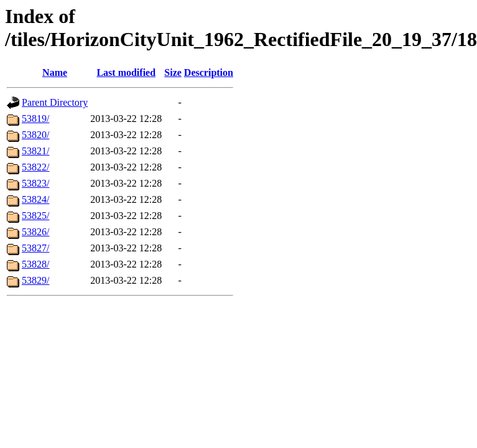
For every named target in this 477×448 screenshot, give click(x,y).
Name (55, 72)
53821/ (35, 151)
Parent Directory (55, 102)
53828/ (35, 264)
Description (209, 72)
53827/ (35, 248)
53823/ (35, 183)
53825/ (35, 216)
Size (173, 72)
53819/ (35, 119)
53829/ (35, 280)
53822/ (35, 167)
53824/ (35, 199)
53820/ (35, 135)
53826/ (35, 232)
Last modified (126, 72)
